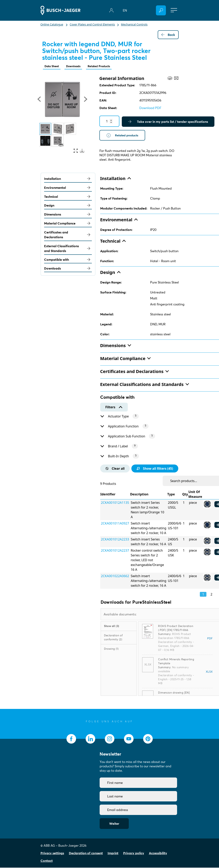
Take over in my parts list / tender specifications (168, 122)
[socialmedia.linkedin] (90, 739)
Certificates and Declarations (68, 235)
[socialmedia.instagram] (110, 739)
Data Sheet (53, 66)
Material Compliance (68, 224)
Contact (47, 861)
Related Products (105, 66)
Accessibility (158, 853)
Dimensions (68, 215)
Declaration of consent (86, 853)
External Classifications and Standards (68, 249)
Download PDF (150, 108)
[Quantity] (109, 122)
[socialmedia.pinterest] (148, 739)
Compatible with (68, 260)
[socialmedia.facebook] (71, 739)
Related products (123, 136)
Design (68, 206)
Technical (68, 197)
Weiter (114, 824)
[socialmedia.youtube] (129, 739)
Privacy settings (52, 853)
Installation (68, 179)
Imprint (113, 853)
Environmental (68, 188)
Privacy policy (134, 853)
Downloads (77, 66)
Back (168, 35)
